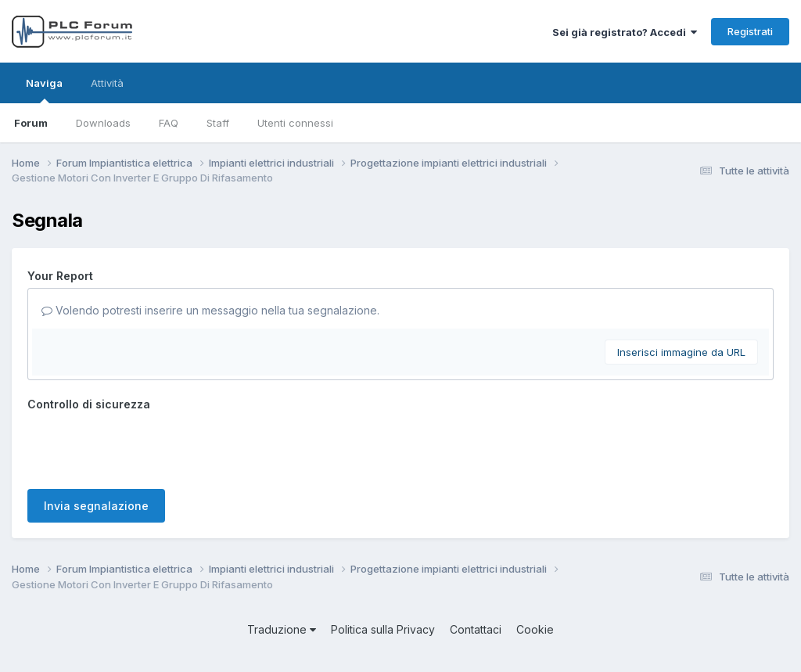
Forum (31, 123)
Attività (107, 83)
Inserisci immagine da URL (681, 352)
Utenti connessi (295, 123)
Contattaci (476, 629)
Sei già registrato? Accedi (625, 32)
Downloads (103, 123)
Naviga (44, 90)
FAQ (169, 123)
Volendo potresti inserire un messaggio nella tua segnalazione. (210, 310)
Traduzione (282, 629)
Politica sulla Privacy (383, 629)
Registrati (750, 31)
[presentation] (146, 447)
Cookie (535, 629)
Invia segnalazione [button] (96, 506)
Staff (218, 123)
